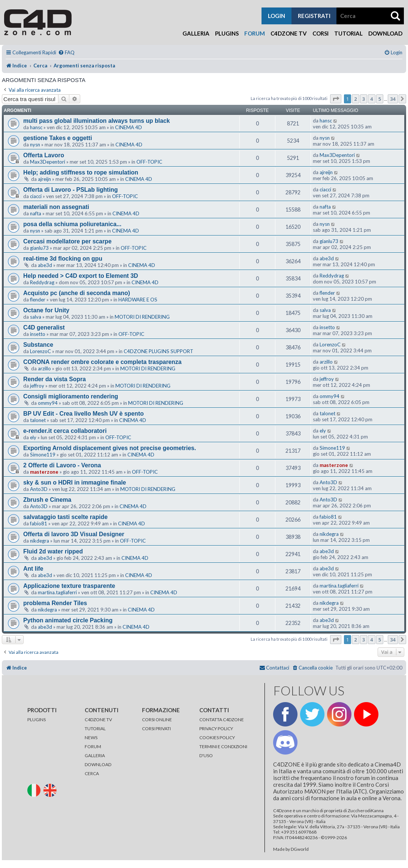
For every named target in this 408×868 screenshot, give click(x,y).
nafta (36, 213)
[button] (336, 99)
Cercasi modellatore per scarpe (67, 241)
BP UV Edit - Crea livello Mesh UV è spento (84, 414)
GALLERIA (95, 755)
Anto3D (39, 489)
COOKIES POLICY (217, 738)
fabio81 (39, 523)
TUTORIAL (95, 729)
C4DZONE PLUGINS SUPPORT (158, 351)
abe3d (45, 265)
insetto (38, 334)
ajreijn (44, 179)
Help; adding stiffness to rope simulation (81, 172)
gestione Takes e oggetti (58, 138)
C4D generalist (44, 327)
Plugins (227, 33)
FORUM (93, 746)
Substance (38, 345)
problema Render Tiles (55, 603)
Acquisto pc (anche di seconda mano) (77, 293)
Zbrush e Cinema (47, 500)
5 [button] (380, 99)
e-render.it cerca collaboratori (65, 431)
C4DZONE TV (98, 720)
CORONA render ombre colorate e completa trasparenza (102, 362)
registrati (314, 16)
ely (33, 437)
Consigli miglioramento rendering (71, 396)
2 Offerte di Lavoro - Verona (62, 465)
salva (36, 317)
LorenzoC (40, 351)
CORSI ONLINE (157, 720)
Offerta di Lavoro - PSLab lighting (70, 190)
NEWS (91, 738)
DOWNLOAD (98, 764)
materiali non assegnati (56, 207)
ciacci (36, 196)
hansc (36, 127)
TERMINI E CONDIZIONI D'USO (223, 751)
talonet (38, 420)
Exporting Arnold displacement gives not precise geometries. (110, 448)
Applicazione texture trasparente (69, 586)
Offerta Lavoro (44, 155)
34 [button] (393, 99)
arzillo (44, 368)
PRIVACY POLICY (216, 729)
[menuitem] (66, 53)
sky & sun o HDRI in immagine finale (75, 482)
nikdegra (40, 541)
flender (38, 300)
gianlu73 (39, 248)
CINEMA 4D (129, 127)
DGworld (300, 849)
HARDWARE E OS (138, 300)
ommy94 (48, 403)
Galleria (196, 33)
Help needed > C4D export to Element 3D (81, 276)
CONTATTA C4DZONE (222, 720)
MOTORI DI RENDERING (142, 317)
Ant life (33, 569)
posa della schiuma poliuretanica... (72, 224)
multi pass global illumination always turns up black (96, 121)
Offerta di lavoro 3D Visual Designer (74, 534)
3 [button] (364, 99)
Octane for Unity (46, 310)
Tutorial (348, 33)
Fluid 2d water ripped (53, 551)
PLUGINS (37, 720)
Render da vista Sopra (55, 379)
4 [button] (371, 99)
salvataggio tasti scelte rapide (65, 517)
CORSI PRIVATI (156, 729)
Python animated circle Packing (68, 620)
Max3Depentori (48, 162)
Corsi (321, 33)
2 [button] (355, 99)
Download (385, 33)
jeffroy (37, 386)
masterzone (44, 472)
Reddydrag (42, 282)
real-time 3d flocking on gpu (63, 259)
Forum (255, 33)
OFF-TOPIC (149, 162)
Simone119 (43, 455)
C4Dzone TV (289, 33)
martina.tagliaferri (57, 592)
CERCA (92, 773)
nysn (35, 145)
